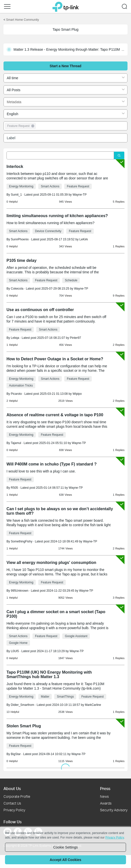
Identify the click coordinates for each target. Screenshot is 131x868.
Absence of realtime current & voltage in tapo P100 (55, 415)
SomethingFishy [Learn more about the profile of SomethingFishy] (21, 541)
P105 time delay (21, 260)
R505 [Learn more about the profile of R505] (14, 488)
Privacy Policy (14, 810)
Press (105, 788)
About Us (12, 788)
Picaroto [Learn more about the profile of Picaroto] (16, 394)
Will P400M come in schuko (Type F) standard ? (52, 464)
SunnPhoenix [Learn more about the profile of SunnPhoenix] (20, 239)
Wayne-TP (79, 195)
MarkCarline (93, 705)
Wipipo (77, 394)
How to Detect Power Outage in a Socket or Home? (55, 359)
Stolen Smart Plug (24, 726)
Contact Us (12, 803)
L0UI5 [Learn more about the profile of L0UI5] (15, 651)
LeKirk (84, 239)
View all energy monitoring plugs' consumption (51, 563)
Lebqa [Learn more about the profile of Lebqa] (15, 338)
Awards (106, 803)
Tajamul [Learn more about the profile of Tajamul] (16, 443)
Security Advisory (114, 810)
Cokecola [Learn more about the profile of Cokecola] (17, 289)
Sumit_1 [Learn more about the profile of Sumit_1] (16, 195)
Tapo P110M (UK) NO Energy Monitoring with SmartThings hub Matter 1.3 (49, 674)
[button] (7, 6)
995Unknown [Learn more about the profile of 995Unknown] (19, 591)
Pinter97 (76, 338)
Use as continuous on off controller (40, 310)
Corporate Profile (17, 796)
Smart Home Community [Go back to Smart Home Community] (22, 20)
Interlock (15, 167)
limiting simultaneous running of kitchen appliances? (57, 216)
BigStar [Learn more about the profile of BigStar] (16, 754)
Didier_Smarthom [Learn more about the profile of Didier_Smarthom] (22, 705)
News (104, 796)
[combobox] (65, 78)
